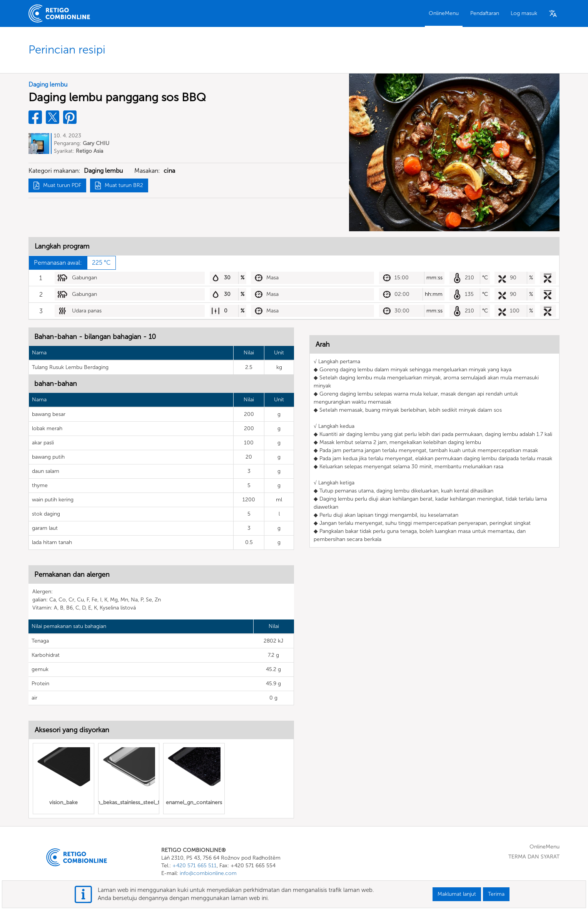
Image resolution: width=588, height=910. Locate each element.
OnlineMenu (444, 13)
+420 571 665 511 (195, 866)
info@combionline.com (208, 873)
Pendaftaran (485, 13)
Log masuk (524, 13)
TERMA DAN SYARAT (534, 857)
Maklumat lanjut (457, 894)
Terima (496, 894)
